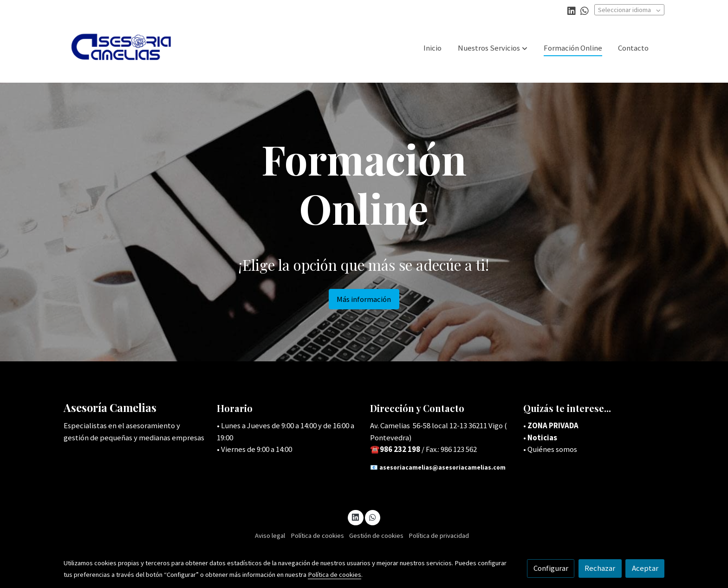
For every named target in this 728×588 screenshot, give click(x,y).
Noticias (542, 438)
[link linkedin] (572, 10)
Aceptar (645, 568)
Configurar (551, 568)
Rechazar (600, 568)
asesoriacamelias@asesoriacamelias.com (442, 467)
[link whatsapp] (585, 10)
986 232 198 (401, 449)
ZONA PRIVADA (553, 425)
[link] (123, 48)
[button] (493, 48)
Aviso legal (270, 536)
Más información (364, 299)
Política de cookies (317, 536)
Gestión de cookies (376, 536)
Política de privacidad (439, 536)
